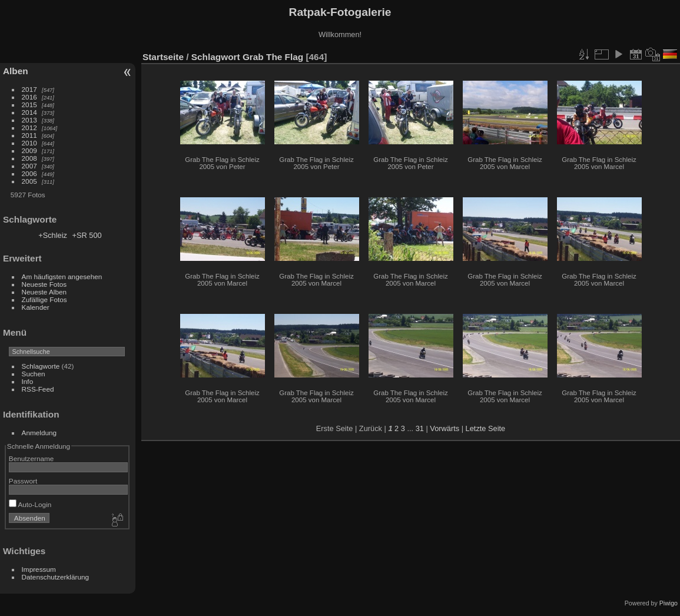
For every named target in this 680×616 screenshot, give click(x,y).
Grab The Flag (273, 57)
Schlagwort (216, 57)
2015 (29, 105)
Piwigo (669, 603)
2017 (29, 89)
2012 (29, 127)
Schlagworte (41, 366)
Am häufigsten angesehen (62, 276)
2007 (29, 166)
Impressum (39, 569)
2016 (29, 97)
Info (28, 381)
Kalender (36, 307)
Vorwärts (445, 428)
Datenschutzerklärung (55, 577)
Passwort (23, 481)
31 (420, 428)
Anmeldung (39, 433)
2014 (29, 112)
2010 (29, 143)
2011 (29, 135)
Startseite (163, 57)
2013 (29, 120)
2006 (29, 173)
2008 (29, 158)
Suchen (34, 374)
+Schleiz (53, 235)
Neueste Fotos (44, 284)
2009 (29, 150)
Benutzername (31, 458)
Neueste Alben (44, 292)
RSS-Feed (38, 389)
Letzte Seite (486, 428)
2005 (29, 181)
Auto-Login (30, 504)
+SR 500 (87, 235)
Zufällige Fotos (44, 299)
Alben (16, 71)
